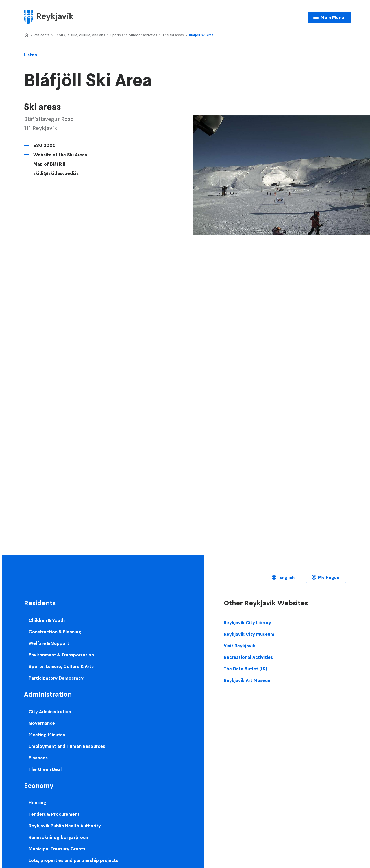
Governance (42, 723)
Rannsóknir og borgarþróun (58, 837)
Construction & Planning (55, 632)
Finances (38, 758)
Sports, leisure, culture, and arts (80, 35)
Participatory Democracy (56, 678)
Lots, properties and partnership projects (73, 860)
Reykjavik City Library (247, 622)
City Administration (50, 711)
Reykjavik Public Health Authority (65, 826)
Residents (42, 35)
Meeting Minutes (47, 735)
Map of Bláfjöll (49, 164)
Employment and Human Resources (67, 746)
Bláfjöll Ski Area (201, 35)
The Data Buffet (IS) (245, 669)
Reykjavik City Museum (249, 634)
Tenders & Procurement (54, 814)
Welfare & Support (49, 643)
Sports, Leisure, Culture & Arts (61, 666)
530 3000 (45, 145)
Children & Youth (47, 620)
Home (26, 35)
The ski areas (173, 35)
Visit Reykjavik (239, 646)
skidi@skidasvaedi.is (56, 173)
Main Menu (332, 17)
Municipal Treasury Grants (57, 849)
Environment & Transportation (61, 655)
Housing (37, 802)
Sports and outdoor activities (134, 35)
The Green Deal (45, 769)
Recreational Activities (248, 657)
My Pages (329, 577)
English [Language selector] (286, 577)
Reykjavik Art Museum (248, 680)
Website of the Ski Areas (60, 155)
